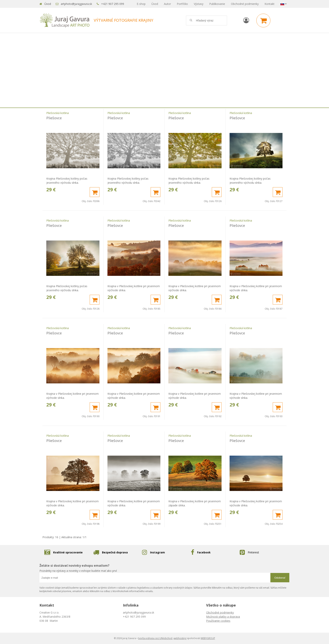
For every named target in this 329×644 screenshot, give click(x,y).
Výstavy (199, 4)
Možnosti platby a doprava (223, 617)
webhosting (180, 638)
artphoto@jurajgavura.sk (76, 4)
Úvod (48, 4)
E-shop (141, 4)
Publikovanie (217, 4)
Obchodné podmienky (245, 4)
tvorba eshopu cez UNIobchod (155, 638)
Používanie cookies (218, 621)
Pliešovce (54, 118)
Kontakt (270, 4)
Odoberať (280, 578)
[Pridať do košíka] (95, 192)
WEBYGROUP (208, 638)
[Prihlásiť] (246, 20)
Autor (167, 4)
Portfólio (182, 4)
